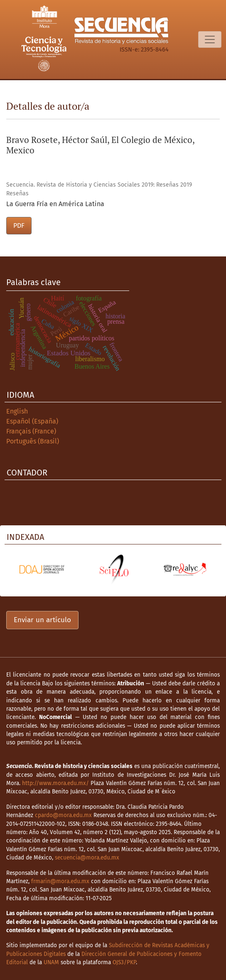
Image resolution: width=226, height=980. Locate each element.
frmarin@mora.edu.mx (60, 881)
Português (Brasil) (33, 441)
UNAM (51, 962)
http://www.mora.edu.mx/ (55, 783)
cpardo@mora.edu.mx (63, 815)
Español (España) (32, 421)
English (17, 411)
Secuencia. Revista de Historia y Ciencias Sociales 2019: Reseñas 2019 (99, 185)
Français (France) (31, 431)
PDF (19, 225)
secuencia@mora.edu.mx (87, 858)
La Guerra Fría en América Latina (55, 204)
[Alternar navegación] (210, 39)
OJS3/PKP (124, 962)
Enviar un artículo (42, 620)
